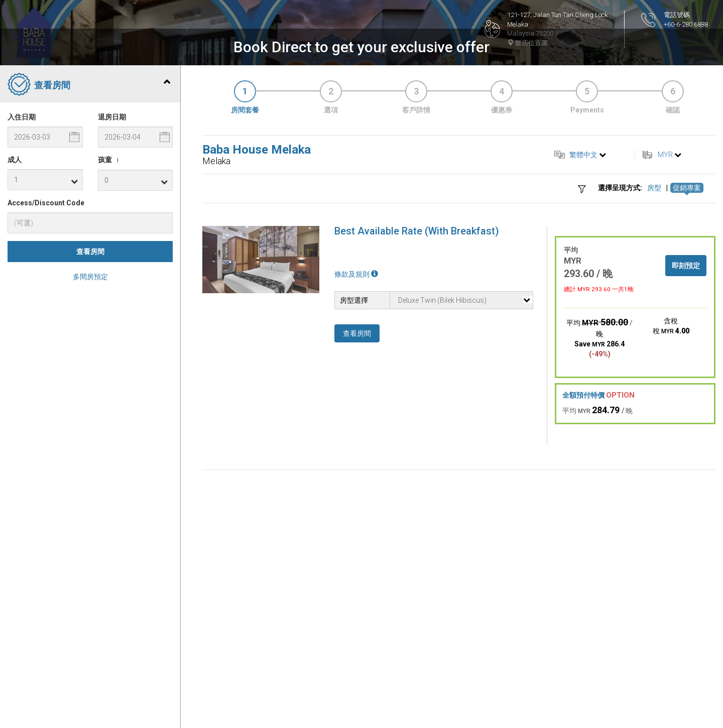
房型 (654, 355)
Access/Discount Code (46, 370)
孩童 (110, 327)
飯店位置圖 (527, 43)
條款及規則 (356, 441)
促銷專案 (687, 355)
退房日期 (112, 284)
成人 (15, 326)
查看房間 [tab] (89, 252)
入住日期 (22, 284)
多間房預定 (90, 444)
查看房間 (90, 419)
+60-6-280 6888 (686, 24)
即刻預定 (686, 432)
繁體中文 (583, 321)
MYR (665, 321)
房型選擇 (354, 467)
